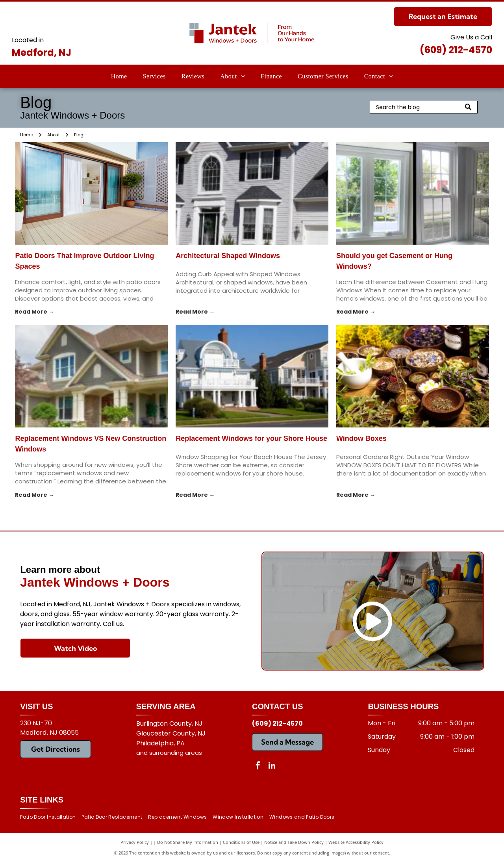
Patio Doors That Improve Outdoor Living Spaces (84, 261)
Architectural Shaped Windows (228, 256)
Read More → (34, 312)
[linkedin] (272, 766)
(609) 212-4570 (456, 50)
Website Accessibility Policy (356, 842)
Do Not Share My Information (188, 842)
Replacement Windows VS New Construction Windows (91, 444)
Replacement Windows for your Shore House (251, 438)
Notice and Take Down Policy (294, 842)
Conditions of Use (241, 842)
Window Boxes (361, 438)
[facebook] (258, 766)
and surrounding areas (169, 753)
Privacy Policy (135, 842)
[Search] (424, 107)
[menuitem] (119, 76)
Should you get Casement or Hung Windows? (394, 261)
